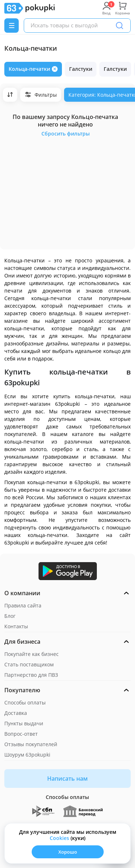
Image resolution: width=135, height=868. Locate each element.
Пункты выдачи (24, 723)
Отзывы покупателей (31, 744)
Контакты (16, 626)
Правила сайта (23, 605)
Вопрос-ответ (21, 734)
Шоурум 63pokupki (27, 755)
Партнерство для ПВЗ (31, 675)
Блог (10, 616)
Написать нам (67, 779)
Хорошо (68, 852)
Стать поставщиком (29, 664)
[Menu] (12, 26)
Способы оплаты (25, 702)
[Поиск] (120, 26)
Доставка (16, 713)
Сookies (59, 838)
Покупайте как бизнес (31, 654)
